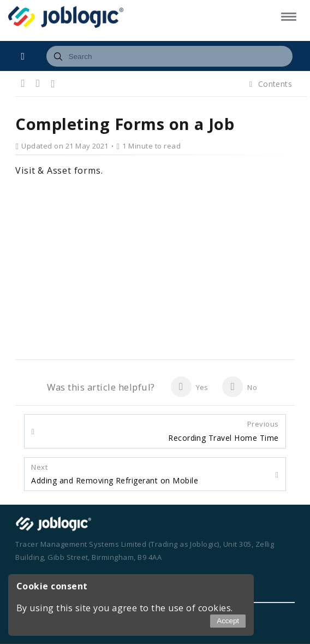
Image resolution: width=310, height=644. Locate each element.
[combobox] (169, 56)
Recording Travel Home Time (223, 431)
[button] (287, 16)
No (239, 387)
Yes (190, 387)
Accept (228, 621)
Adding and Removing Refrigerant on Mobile (115, 474)
